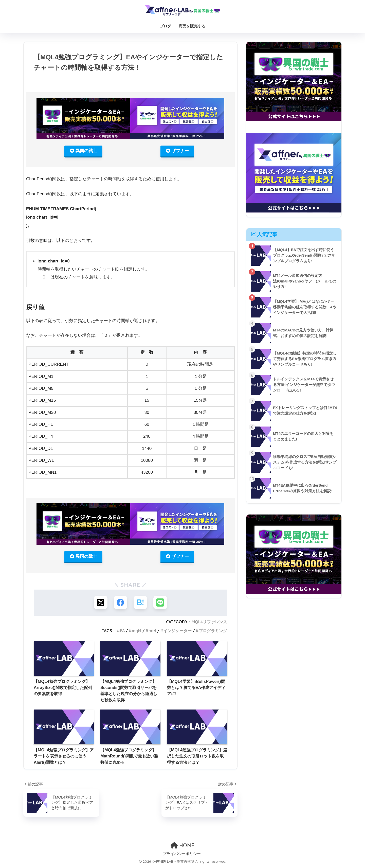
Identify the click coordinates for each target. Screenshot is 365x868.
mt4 (152, 632)
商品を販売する (192, 26)
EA (122, 632)
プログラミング (213, 632)
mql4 (137, 632)
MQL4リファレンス (209, 623)
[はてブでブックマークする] (141, 604)
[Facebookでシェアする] (120, 604)
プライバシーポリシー (182, 855)
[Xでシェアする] (100, 604)
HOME (182, 847)
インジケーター (177, 632)
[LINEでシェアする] (161, 604)
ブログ (165, 26)
